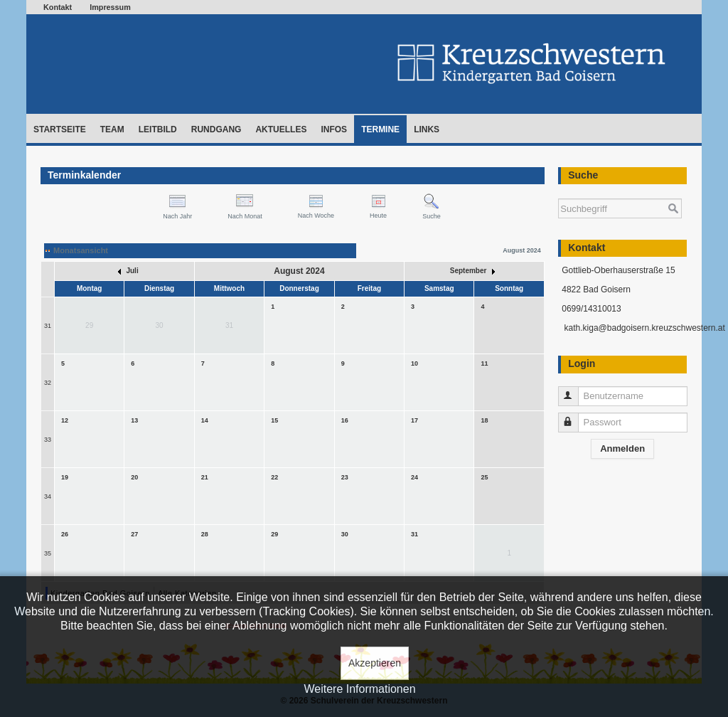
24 (414, 477)
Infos (334, 129)
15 (274, 420)
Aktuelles (281, 129)
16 (345, 420)
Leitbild (158, 129)
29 (274, 534)
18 (484, 420)
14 (205, 420)
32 (48, 383)
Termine (380, 129)
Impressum (110, 7)
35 (48, 553)
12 (65, 420)
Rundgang (216, 129)
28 (205, 534)
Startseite (60, 129)
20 (134, 477)
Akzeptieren (375, 663)
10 (414, 363)
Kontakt (58, 7)
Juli (128, 271)
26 (65, 534)
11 (484, 363)
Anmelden (622, 448)
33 (48, 440)
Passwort (575, 416)
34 (48, 496)
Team (112, 129)
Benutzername (575, 390)
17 (414, 420)
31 (48, 326)
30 (345, 534)
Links (427, 129)
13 (134, 420)
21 (205, 477)
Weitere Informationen (359, 689)
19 (65, 477)
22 (274, 477)
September (472, 271)
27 (134, 534)
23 (345, 477)
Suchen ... (558, 192)
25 (484, 477)
